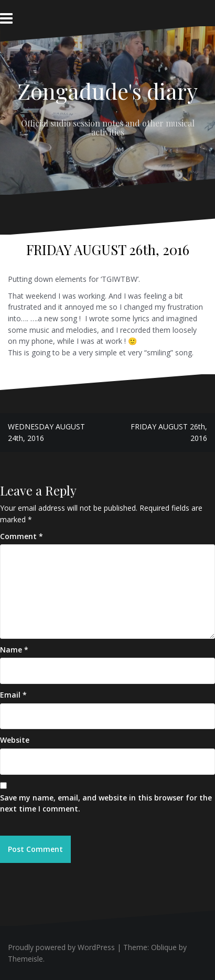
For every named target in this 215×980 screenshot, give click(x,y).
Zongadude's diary (107, 91)
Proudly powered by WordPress (61, 947)
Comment (21, 536)
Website (15, 740)
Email (13, 695)
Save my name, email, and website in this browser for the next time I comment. (106, 803)
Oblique (164, 947)
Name (14, 650)
